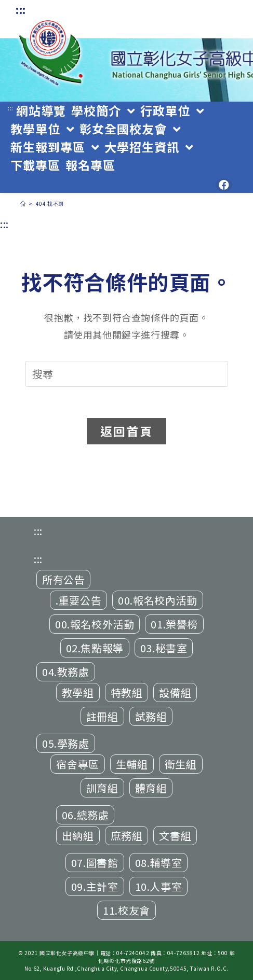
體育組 (151, 788)
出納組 (78, 836)
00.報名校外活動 (95, 624)
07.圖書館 (95, 863)
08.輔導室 (159, 863)
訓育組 (102, 788)
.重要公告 (78, 600)
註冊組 (102, 716)
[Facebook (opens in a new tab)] (224, 185)
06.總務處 (85, 815)
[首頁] (23, 204)
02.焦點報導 (95, 648)
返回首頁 (126, 431)
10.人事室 (159, 886)
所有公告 (63, 579)
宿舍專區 (77, 764)
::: (21, 10)
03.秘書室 (164, 648)
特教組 (127, 692)
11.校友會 (126, 910)
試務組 (151, 716)
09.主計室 (95, 886)
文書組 (175, 836)
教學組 (78, 692)
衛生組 (181, 764)
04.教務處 (66, 672)
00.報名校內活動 (157, 600)
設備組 (175, 692)
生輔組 (132, 764)
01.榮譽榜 (174, 624)
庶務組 (127, 836)
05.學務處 (66, 743)
